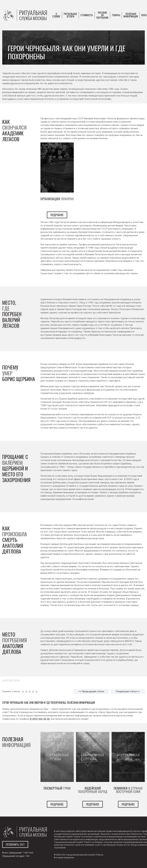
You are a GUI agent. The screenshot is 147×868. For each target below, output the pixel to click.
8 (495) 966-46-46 (40, 719)
